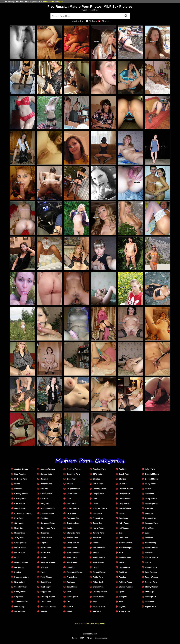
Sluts (69, 592)
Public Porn (98, 577)
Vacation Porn (99, 606)
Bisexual (44, 479)
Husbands (45, 533)
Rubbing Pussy (126, 582)
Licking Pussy (20, 543)
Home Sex (19, 528)
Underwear (150, 602)
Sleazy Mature (20, 592)
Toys (95, 602)
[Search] (90, 16)
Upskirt (70, 606)
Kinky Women (46, 538)
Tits (68, 602)
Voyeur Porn (150, 606)
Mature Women (73, 553)
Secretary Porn (21, 587)
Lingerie (44, 543)
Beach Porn (124, 474)
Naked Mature (99, 557)
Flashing (44, 518)
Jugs (147, 533)
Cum (69, 499)
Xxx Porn (97, 611)
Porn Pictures (151, 572)
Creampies (150, 494)
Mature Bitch (46, 548)
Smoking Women (100, 592)
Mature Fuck (72, 548)
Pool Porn (123, 572)
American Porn (99, 469)
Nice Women (72, 562)
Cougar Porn (98, 494)
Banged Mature (47, 474)
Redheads (71, 582)
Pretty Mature (46, 577)
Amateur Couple (21, 469)
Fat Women (72, 513)
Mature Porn (20, 553)
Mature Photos (151, 548)
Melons (96, 553)
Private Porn (72, 577)
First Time (19, 518)
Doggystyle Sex (152, 503)
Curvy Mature (151, 499)
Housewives (20, 533)
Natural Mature (151, 557)
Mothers (44, 557)
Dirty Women (125, 503)
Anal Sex (123, 469)
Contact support (102, 638)
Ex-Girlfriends (125, 508)
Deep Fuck (71, 503)
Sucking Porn (72, 597)
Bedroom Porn (21, 479)
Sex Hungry (45, 587)
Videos (91, 21)
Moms (17, 557)
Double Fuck (20, 508)
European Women (100, 508)
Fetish (122, 513)
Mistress (149, 553)
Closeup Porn (46, 494)
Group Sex (97, 523)
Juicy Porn (19, 538)
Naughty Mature (21, 562)
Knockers (97, 538)
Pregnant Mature (21, 577)
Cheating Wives (99, 489)
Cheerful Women (126, 489)
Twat (121, 602)
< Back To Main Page (90, 10)
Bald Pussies (20, 474)
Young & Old (124, 611)
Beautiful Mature (152, 474)
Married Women (126, 543)
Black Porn (71, 479)
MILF (121, 553)
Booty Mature (46, 484)
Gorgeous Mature (48, 523)
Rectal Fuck (46, 582)
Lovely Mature (73, 543)
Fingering (149, 513)
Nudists (122, 562)
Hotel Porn (150, 528)
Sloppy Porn (46, 592)
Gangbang (123, 518)
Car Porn (44, 489)
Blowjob (122, 479)
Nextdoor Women (48, 562)
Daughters (45, 503)
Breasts (70, 484)
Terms (74, 638)
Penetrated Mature (75, 572)
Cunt (95, 499)
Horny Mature (99, 528)
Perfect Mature (99, 572)
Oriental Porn (125, 567)
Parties (44, 572)
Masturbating (151, 543)
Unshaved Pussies (48, 606)
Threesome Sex (21, 602)
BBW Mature (98, 474)
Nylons (148, 562)
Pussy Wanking (152, 577)
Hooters (70, 528)
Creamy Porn (20, 499)
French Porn (98, 518)
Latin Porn (123, 538)
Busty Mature (151, 484)
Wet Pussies (20, 611)
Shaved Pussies (126, 587)
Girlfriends (19, 523)
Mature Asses (20, 548)
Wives (69, 611)
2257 (82, 638)
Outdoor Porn (151, 567)
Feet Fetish (98, 513)
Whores (44, 611)
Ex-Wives (149, 508)
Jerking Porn (98, 533)
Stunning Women (48, 597)
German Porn (151, 518)
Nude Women (99, 562)
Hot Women (124, 528)
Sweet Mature (99, 597)
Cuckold (44, 499)
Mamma (96, 543)
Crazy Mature (125, 494)
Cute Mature (20, 503)
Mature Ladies (99, 548)
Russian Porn (151, 582)
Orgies (96, 567)
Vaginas (122, 606)
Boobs (17, 484)
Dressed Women (48, 508)
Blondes (96, 479)
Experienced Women (23, 513)
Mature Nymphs (126, 548)
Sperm (122, 592)
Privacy (90, 638)
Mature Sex (45, 553)
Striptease (19, 597)
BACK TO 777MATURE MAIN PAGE (90, 623)
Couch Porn (72, 494)
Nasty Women (125, 557)
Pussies (122, 577)
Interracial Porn (73, 533)
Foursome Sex (73, 518)
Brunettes (123, 484)
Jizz (121, 533)
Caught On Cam (73, 489)
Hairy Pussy (124, 523)
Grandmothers (73, 523)
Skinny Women (152, 587)
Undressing (19, 606)
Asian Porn (150, 469)
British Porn (98, 484)
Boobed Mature (152, 479)
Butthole (18, 489)
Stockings (149, 592)
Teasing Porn (151, 597)
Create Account (48, 2)
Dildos (96, 503)
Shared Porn (98, 587)
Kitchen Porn (72, 538)
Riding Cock (98, 582)
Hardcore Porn (151, 523)
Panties (18, 572)
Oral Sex (44, 567)
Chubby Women (21, 494)
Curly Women (125, 499)
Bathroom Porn (73, 474)
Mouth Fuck (72, 557)
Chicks (148, 489)
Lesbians (149, 538)
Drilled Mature (73, 508)
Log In (60, 2)
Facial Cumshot (47, 513)
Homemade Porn (48, 528)
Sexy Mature (72, 587)
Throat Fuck (46, 602)
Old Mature (19, 567)
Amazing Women (74, 469)
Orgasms (71, 567)
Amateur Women (48, 469)
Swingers (123, 597)
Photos (104, 21)
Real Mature (19, 582)
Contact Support (90, 634)
